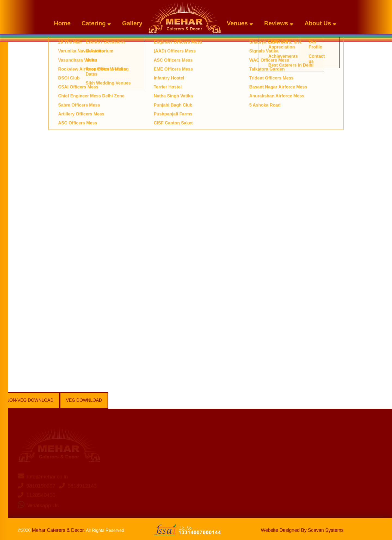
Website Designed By (302, 530)
